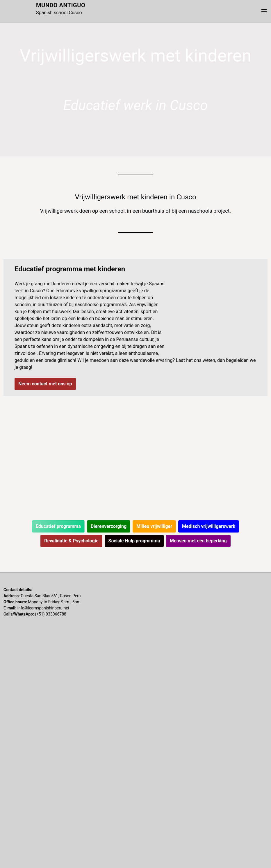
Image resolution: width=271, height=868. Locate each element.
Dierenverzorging (109, 526)
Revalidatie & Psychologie (71, 541)
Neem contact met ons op (45, 384)
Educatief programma (58, 526)
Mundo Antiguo (61, 5)
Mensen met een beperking (198, 541)
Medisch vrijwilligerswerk (209, 526)
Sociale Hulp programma (134, 541)
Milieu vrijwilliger (154, 526)
